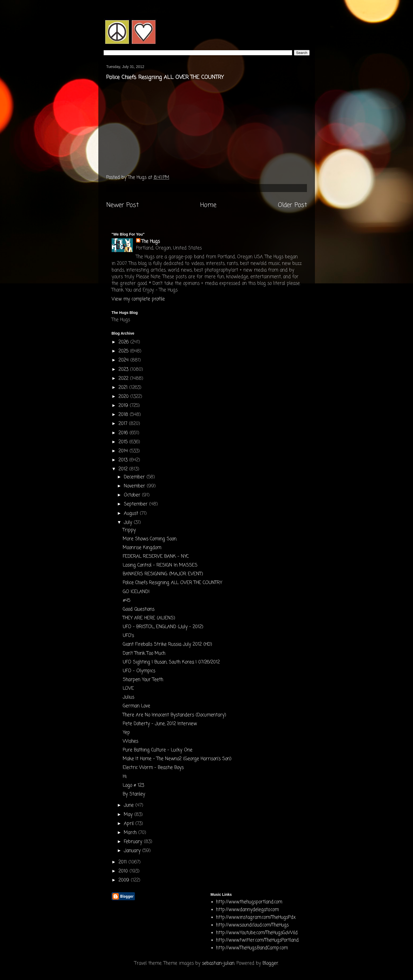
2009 (125, 880)
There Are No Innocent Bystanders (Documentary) (174, 715)
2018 (124, 415)
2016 (124, 433)
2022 (124, 379)
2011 (123, 862)
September (136, 504)
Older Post (292, 205)
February (134, 842)
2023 (124, 370)
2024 (124, 360)
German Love (136, 706)
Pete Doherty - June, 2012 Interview (160, 724)
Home (208, 205)
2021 (124, 388)
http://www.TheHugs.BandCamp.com (252, 948)
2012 (124, 469)
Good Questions (139, 609)
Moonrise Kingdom (142, 548)
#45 (127, 601)
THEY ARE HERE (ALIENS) (149, 618)
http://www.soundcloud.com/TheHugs (252, 925)
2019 (124, 406)
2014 (124, 451)
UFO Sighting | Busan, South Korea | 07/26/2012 (171, 662)
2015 (124, 442)
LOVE (128, 689)
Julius (128, 697)
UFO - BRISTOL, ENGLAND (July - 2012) (163, 627)
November (135, 486)
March (131, 833)
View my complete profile (138, 299)
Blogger (270, 963)
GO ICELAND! (136, 592)
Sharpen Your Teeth (143, 680)
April (130, 824)
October (133, 495)
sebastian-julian (218, 963)
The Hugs (151, 242)
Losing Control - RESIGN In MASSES (160, 565)
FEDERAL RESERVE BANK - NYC (156, 557)
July (129, 523)
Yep (126, 733)
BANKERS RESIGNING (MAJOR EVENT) (163, 574)
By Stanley (134, 794)
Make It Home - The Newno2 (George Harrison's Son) (177, 759)
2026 (124, 342)
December (135, 477)
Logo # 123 (133, 785)
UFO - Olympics (139, 671)
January (133, 851)
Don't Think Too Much (144, 653)
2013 (124, 460)
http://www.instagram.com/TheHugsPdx (256, 917)
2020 (124, 397)
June (130, 805)
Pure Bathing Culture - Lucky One (158, 750)
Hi (125, 777)
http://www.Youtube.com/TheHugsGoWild (257, 933)
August (132, 514)
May (129, 815)
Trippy (129, 530)
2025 (124, 351)
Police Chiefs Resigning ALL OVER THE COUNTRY (172, 583)
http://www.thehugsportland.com (249, 902)
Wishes (130, 741)
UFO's (128, 636)
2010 (124, 871)
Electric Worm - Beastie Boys (153, 768)
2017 (124, 424)
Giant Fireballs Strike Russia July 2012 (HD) (167, 644)
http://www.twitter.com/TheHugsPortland (257, 940)
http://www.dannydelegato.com (247, 910)
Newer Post (123, 205)
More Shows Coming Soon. (150, 539)
